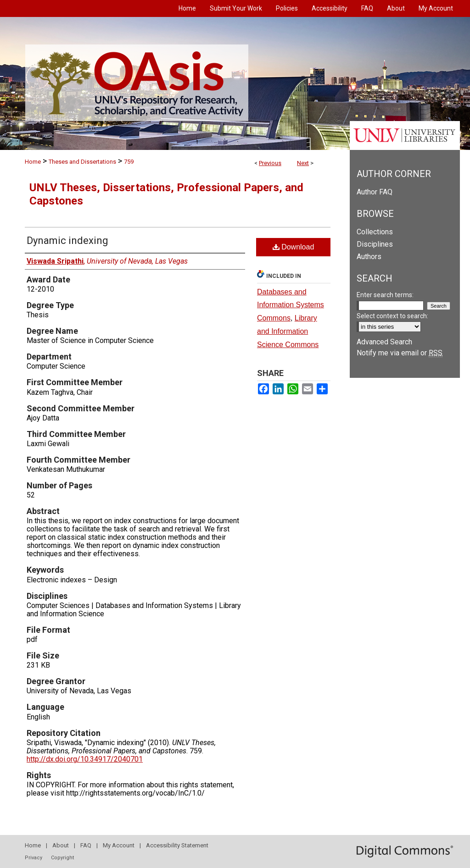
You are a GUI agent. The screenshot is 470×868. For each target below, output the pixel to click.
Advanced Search (384, 342)
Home (33, 162)
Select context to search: (392, 316)
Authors (369, 257)
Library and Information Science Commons (288, 331)
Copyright (62, 858)
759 (129, 162)
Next (303, 163)
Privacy (34, 858)
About (61, 845)
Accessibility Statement (177, 845)
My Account (119, 845)
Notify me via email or (400, 353)
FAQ (86, 845)
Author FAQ (375, 192)
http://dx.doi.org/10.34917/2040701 (85, 759)
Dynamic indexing (67, 240)
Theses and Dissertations (82, 162)
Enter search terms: (385, 295)
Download (294, 247)
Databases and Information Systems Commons (291, 305)
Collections (375, 232)
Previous (270, 163)
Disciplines (375, 244)
